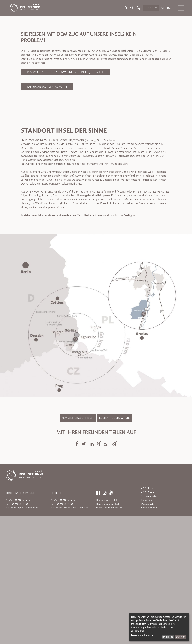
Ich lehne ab (168, 637)
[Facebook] (98, 620)
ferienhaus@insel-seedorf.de (74, 636)
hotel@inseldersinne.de (26, 636)
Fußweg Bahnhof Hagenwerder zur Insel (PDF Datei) (65, 200)
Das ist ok (180, 637)
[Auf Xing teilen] (99, 570)
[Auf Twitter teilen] (84, 570)
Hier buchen (151, 8)
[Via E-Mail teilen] (114, 570)
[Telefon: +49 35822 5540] (138, 8)
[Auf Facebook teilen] (77, 570)
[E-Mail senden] (133, 8)
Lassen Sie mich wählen (142, 635)
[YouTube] (111, 620)
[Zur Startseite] (25, 5)
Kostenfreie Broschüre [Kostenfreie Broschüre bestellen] (115, 546)
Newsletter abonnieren (78, 546)
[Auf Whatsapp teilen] (107, 570)
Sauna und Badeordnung (109, 636)
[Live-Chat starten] (126, 8)
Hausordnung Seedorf (107, 632)
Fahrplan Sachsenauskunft (47, 215)
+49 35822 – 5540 (19, 632)
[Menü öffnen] (181, 8)
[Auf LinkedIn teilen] (92, 570)
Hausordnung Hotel (106, 628)
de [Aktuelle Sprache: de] (169, 8)
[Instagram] (105, 620)
